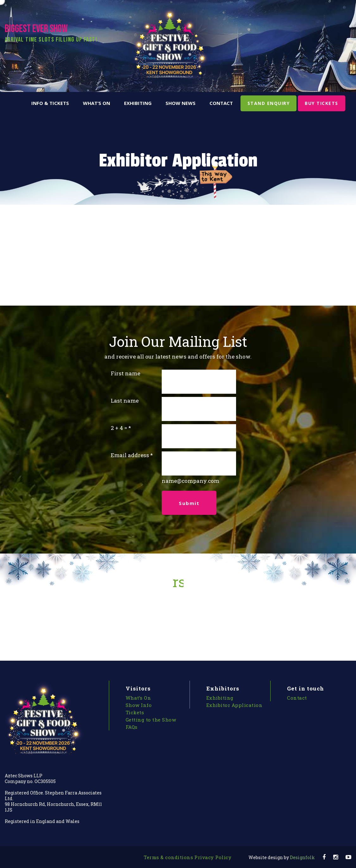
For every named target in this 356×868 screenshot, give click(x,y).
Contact (221, 103)
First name (125, 373)
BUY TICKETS (322, 103)
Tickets (135, 712)
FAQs (132, 727)
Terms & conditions (168, 857)
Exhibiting (138, 103)
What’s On (97, 103)
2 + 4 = (119, 428)
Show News (181, 103)
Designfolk (282, 857)
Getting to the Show (151, 720)
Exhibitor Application (234, 705)
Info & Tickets (50, 103)
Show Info (139, 705)
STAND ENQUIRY (269, 103)
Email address (130, 455)
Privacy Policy (213, 857)
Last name (125, 401)
